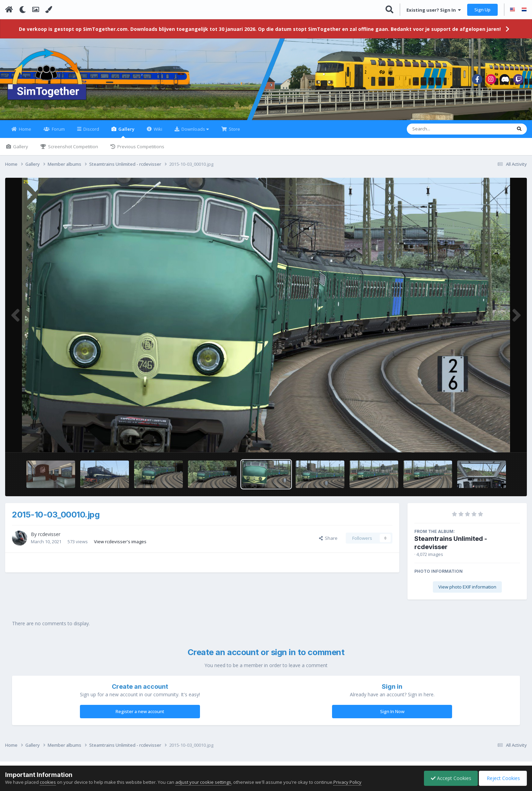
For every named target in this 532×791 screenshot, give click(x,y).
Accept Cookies (449, 778)
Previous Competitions (140, 151)
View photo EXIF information (467, 591)
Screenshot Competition (73, 151)
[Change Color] (49, 10)
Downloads (195, 133)
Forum (58, 133)
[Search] (441, 133)
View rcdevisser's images (120, 545)
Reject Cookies (502, 778)
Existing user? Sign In (434, 10)
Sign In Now (392, 716)
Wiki (157, 133)
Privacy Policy (347, 782)
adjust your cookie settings (203, 782)
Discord (91, 133)
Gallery (126, 136)
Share (328, 542)
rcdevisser (49, 538)
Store (234, 133)
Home (25, 133)
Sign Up (482, 10)
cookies (48, 782)
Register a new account (140, 716)
